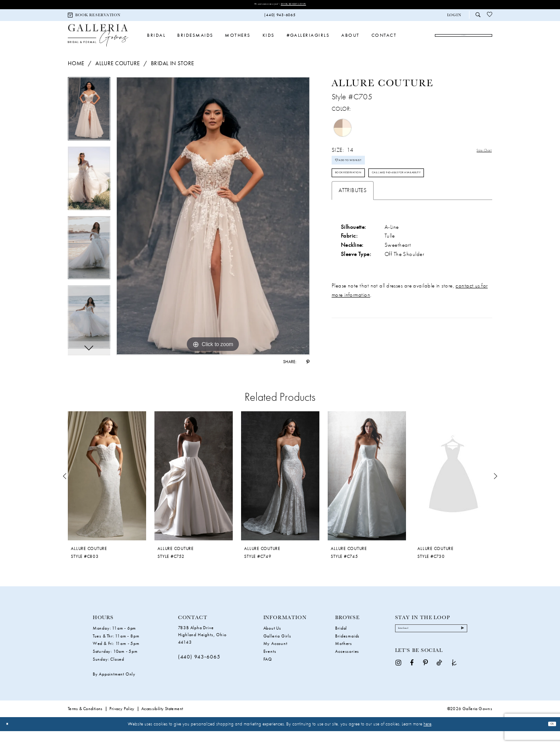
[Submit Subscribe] (460, 647)
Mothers (344, 659)
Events (270, 667)
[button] (454, 18)
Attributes (353, 243)
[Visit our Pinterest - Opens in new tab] (425, 683)
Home (76, 76)
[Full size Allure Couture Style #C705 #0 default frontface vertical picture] (213, 229)
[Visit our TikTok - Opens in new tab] (439, 683)
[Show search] (478, 17)
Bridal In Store (173, 76)
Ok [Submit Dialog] (549, 739)
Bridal (341, 643)
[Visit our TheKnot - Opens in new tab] (454, 683)
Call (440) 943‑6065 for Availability (384, 223)
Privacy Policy (122, 723)
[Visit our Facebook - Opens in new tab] (412, 683)
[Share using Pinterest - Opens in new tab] (308, 375)
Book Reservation (306, 5)
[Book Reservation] (94, 17)
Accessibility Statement (162, 723)
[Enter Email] (431, 646)
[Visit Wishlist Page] (490, 18)
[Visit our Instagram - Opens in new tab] (398, 683)
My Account (275, 659)
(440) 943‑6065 (199, 672)
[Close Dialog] (10, 739)
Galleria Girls (277, 651)
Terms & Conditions (85, 723)
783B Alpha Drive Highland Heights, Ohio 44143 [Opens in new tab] (202, 650)
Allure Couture (117, 76)
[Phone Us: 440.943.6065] (280, 18)
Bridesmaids (347, 651)
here (427, 739)
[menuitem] (94, 17)
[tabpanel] (89, 125)
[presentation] (107, 491)
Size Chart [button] (479, 163)
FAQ (268, 674)
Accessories (347, 667)
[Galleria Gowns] (98, 43)
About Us (272, 643)
